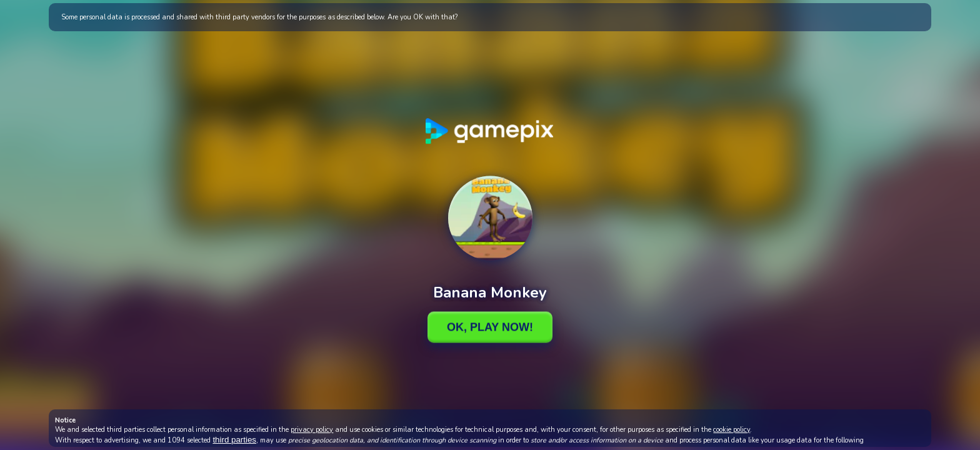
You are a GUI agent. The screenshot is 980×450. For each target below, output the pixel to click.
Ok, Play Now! (490, 327)
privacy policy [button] (312, 430)
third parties (234, 440)
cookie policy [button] (732, 430)
